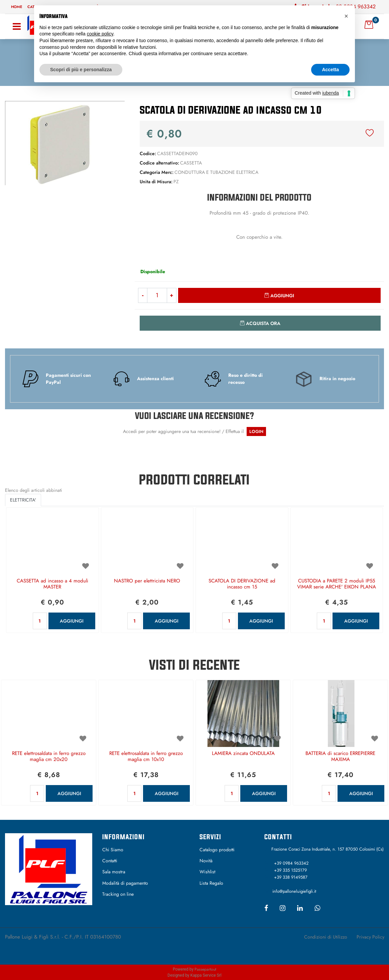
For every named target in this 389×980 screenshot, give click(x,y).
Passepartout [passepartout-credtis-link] (205, 969)
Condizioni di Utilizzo (326, 937)
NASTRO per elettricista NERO (147, 581)
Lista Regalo (211, 883)
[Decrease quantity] (143, 295)
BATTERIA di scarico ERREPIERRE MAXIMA (340, 757)
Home (17, 7)
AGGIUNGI (72, 621)
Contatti (110, 861)
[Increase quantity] (172, 295)
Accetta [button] (330, 70)
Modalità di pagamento (125, 883)
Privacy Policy (370, 937)
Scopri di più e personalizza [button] (81, 70)
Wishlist (207, 872)
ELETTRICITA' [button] (23, 500)
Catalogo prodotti (217, 850)
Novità (206, 861)
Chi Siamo (113, 850)
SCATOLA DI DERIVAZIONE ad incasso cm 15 (242, 584)
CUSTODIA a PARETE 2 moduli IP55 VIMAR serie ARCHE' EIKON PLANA (337, 584)
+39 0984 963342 (291, 863)
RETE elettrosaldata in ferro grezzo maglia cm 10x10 (146, 757)
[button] (65, 142)
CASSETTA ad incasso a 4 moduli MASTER (52, 584)
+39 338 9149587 (291, 877)
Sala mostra (114, 872)
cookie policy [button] (100, 34)
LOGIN (256, 431)
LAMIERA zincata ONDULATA (243, 754)
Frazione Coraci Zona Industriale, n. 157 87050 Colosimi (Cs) (328, 849)
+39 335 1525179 (290, 870)
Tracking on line (118, 894)
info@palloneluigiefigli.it (294, 891)
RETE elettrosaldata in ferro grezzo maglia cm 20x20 (49, 757)
